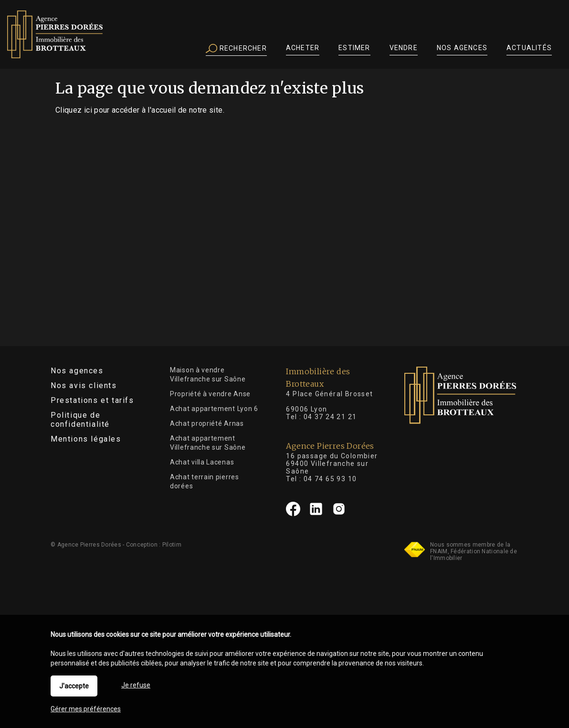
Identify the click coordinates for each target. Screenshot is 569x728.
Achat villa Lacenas (202, 462)
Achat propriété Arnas (207, 423)
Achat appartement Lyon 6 (214, 409)
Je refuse (136, 685)
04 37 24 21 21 (330, 417)
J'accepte (74, 686)
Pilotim (172, 545)
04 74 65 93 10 (330, 479)
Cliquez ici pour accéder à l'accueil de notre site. (140, 110)
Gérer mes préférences (86, 709)
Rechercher (236, 49)
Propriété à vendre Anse (210, 394)
